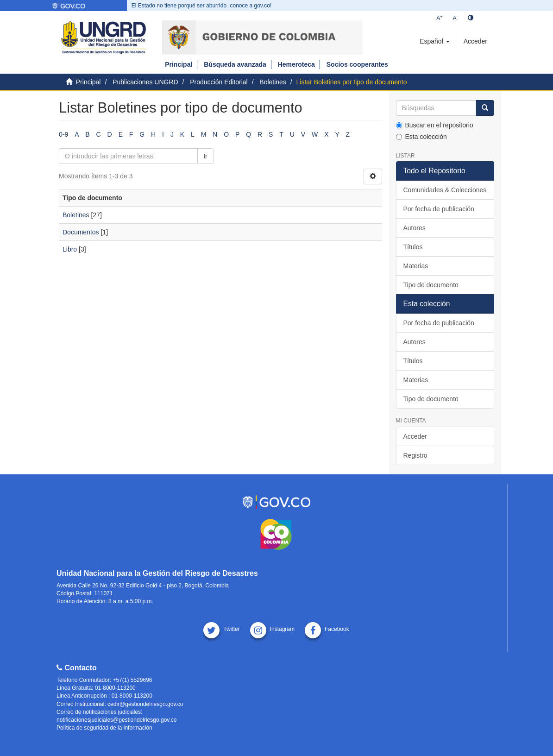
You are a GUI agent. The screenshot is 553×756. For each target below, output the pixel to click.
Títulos (413, 247)
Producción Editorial (219, 82)
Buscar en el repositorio (435, 125)
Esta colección (421, 137)
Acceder (415, 436)
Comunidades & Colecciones (445, 190)
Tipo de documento (431, 285)
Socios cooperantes (357, 64)
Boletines (273, 82)
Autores (415, 228)
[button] (434, 41)
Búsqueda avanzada (235, 64)
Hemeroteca (296, 64)
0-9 (63, 134)
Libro (70, 249)
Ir (205, 156)
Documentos (81, 232)
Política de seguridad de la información (104, 728)
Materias (416, 266)
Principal (179, 64)
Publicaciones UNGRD (145, 82)
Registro (415, 455)
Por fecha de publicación (439, 209)
